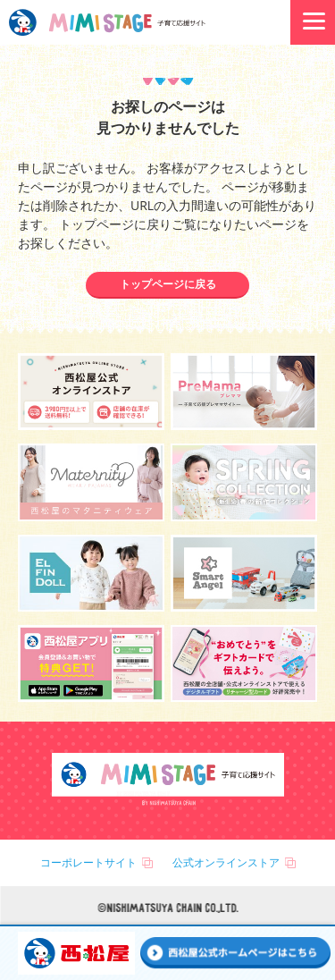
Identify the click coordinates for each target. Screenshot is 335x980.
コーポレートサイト (88, 862)
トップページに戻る (168, 284)
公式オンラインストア (226, 862)
